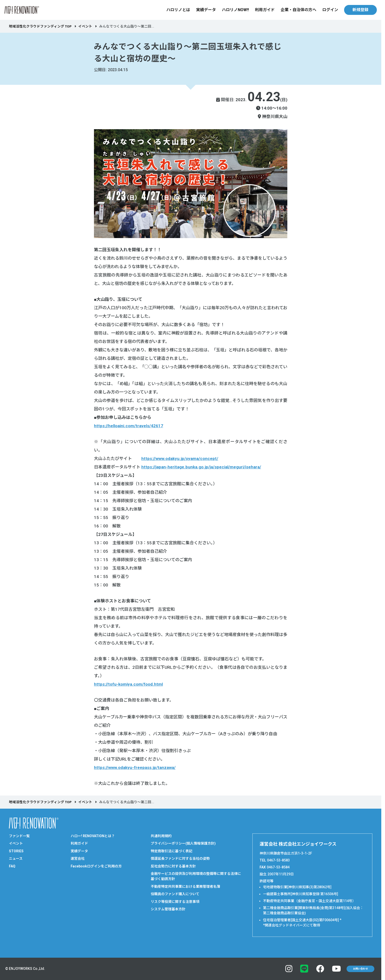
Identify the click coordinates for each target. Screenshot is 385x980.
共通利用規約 (161, 836)
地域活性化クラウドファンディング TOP (40, 26)
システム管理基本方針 (168, 909)
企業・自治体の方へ (298, 10)
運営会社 (78, 858)
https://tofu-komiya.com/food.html (128, 684)
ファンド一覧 (19, 836)
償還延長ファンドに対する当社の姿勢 (180, 858)
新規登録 (360, 10)
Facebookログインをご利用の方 (96, 866)
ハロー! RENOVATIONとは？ (93, 836)
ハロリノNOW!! (235, 10)
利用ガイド (265, 10)
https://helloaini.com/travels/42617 (129, 426)
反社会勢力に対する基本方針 (173, 866)
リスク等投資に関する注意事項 (175, 902)
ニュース (16, 858)
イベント (85, 26)
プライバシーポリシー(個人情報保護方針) (183, 843)
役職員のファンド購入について (175, 894)
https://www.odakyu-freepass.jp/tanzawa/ (135, 767)
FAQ (12, 866)
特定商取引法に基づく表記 (172, 851)
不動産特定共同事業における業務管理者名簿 (185, 887)
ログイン (330, 10)
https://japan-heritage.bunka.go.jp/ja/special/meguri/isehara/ (201, 467)
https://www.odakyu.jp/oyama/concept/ (180, 459)
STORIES (16, 851)
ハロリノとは (178, 10)
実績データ (206, 10)
